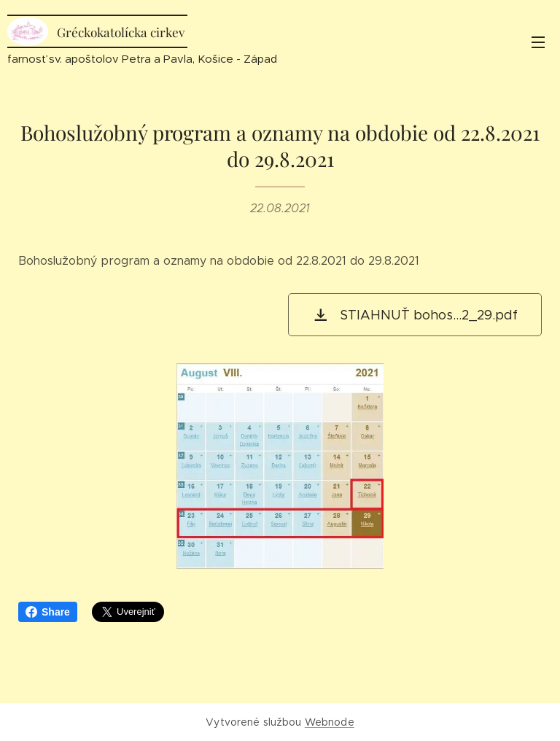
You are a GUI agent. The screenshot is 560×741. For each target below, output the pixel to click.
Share (48, 612)
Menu (538, 42)
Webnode (330, 722)
